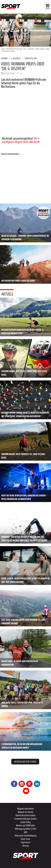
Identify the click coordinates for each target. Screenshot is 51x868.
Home (4, 58)
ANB (26, 832)
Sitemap (26, 846)
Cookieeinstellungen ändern (26, 819)
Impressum (26, 842)
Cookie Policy (26, 822)
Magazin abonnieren (26, 809)
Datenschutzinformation (26, 815)
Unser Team (26, 839)
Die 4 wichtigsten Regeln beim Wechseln (21, 140)
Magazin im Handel (26, 812)
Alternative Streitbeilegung (26, 836)
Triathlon (31, 58)
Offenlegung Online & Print (26, 829)
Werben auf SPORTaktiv (26, 825)
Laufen (16, 58)
